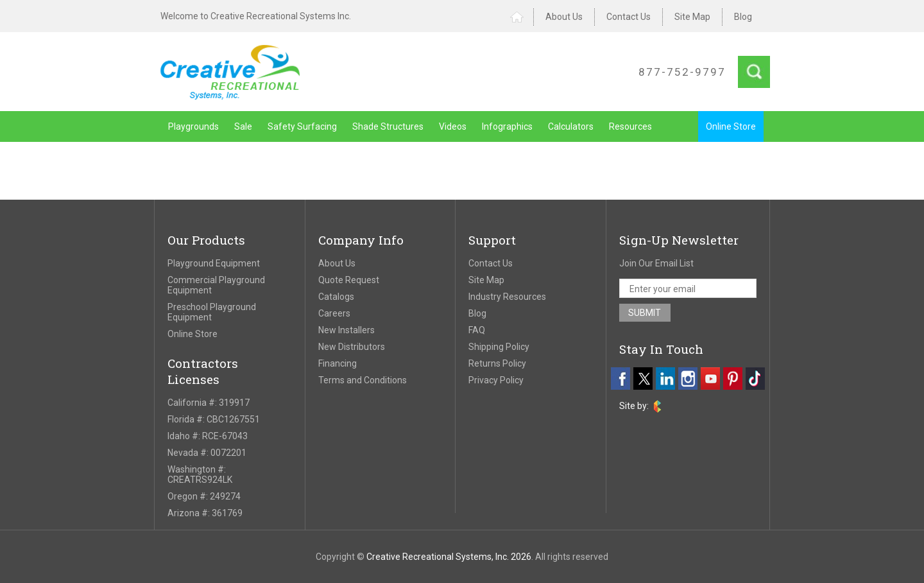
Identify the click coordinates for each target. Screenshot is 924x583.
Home (522, 17)
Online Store (731, 126)
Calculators (571, 126)
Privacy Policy (496, 380)
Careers (334, 313)
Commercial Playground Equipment (216, 285)
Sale (243, 126)
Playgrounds (193, 126)
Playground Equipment (214, 263)
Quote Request (349, 280)
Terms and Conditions (363, 380)
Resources (630, 126)
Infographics (507, 126)
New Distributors (352, 347)
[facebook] (620, 379)
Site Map (692, 17)
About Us (564, 17)
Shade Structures (388, 126)
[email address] (688, 288)
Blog (743, 17)
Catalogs (336, 297)
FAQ (477, 330)
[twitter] (643, 379)
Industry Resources (507, 297)
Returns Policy (497, 363)
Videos (453, 126)
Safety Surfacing (302, 126)
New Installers (346, 330)
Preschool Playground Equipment (212, 312)
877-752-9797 (682, 72)
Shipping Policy (499, 347)
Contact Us (629, 17)
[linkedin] (665, 379)
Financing (338, 363)
